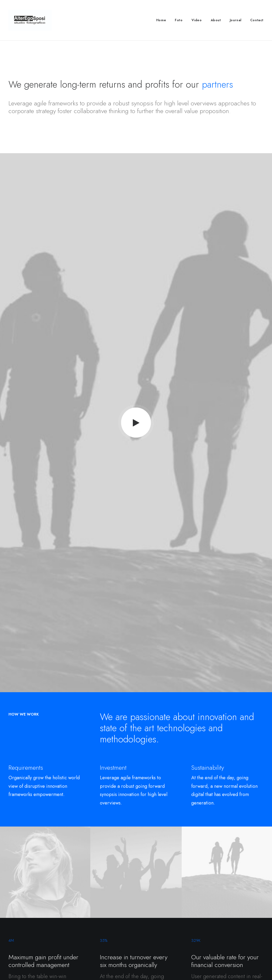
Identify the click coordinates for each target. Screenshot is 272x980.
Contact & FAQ (155, 903)
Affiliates (149, 924)
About (216, 20)
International (87, 924)
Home (161, 20)
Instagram (150, 910)
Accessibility (88, 931)
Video (197, 20)
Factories (85, 910)
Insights (83, 938)
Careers (84, 917)
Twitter (148, 917)
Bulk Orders (152, 931)
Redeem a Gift (220, 924)
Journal (236, 20)
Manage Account (222, 903)
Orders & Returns (222, 917)
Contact (257, 20)
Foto (179, 20)
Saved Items (218, 910)
